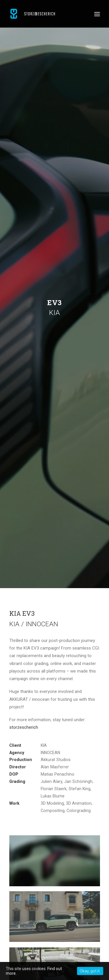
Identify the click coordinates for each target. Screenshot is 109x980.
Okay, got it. (90, 971)
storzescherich (24, 724)
